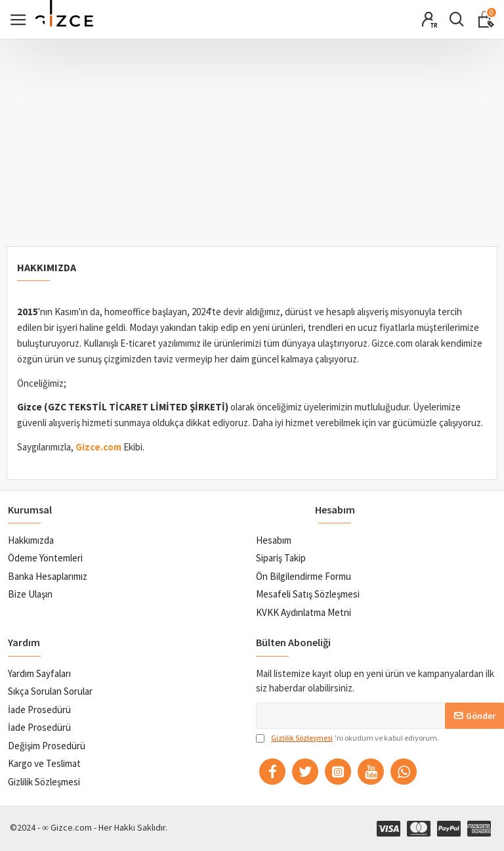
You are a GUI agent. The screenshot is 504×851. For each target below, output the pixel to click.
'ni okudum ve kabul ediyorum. (347, 738)
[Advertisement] (252, 138)
